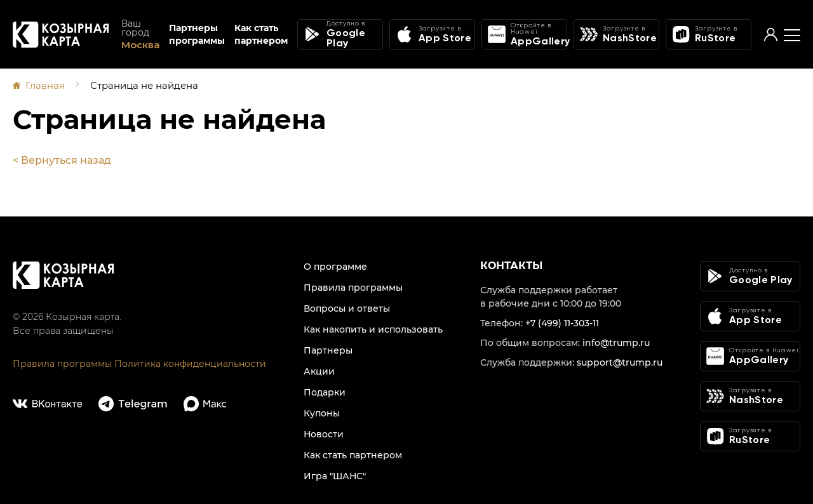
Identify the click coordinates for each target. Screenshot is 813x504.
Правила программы (62, 364)
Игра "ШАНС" (335, 476)
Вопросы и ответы (347, 308)
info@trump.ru (616, 343)
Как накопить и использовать (373, 329)
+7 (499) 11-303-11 (562, 323)
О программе (335, 267)
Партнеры (328, 350)
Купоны (322, 413)
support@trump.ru (620, 362)
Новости (324, 434)
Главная (45, 85)
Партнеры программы (197, 34)
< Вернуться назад (62, 160)
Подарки (325, 392)
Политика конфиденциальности (190, 364)
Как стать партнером (261, 34)
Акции (319, 371)
